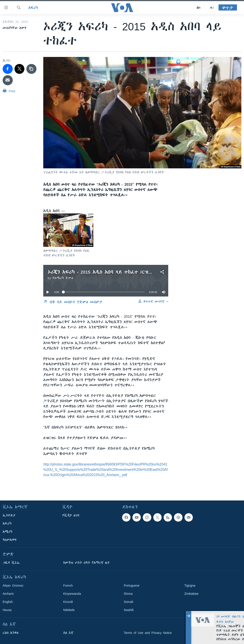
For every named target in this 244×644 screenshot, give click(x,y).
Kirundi (68, 602)
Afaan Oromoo (13, 586)
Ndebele (69, 610)
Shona (128, 594)
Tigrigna (190, 586)
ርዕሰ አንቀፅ (11, 633)
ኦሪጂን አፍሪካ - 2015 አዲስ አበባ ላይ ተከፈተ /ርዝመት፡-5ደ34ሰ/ (112, 272)
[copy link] (31, 69)
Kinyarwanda (72, 594)
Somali (129, 602)
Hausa (7, 610)
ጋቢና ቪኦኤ (11, 563)
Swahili (129, 610)
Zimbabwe (191, 594)
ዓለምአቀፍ (10, 540)
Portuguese (132, 586)
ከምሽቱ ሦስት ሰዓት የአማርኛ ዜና (86, 563)
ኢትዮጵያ (9, 515)
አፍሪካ (33, 8)
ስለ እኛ (68, 633)
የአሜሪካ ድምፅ (63, 278)
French (68, 586)
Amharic (8, 594)
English (8, 602)
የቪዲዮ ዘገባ (71, 515)
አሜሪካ (7, 532)
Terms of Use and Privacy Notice (148, 633)
